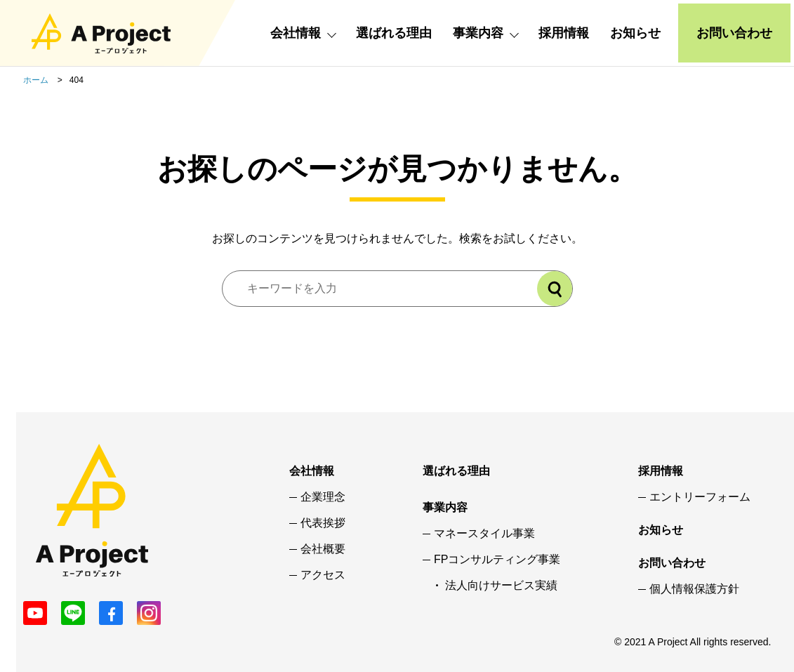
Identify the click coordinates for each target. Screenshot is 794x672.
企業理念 (323, 497)
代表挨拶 (323, 523)
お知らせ (635, 33)
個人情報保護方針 (694, 589)
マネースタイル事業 (484, 534)
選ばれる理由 (394, 33)
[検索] (555, 289)
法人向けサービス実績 (501, 586)
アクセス (323, 575)
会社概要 (323, 549)
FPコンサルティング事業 (497, 560)
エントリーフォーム (700, 497)
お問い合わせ (734, 33)
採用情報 (564, 33)
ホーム (36, 80)
